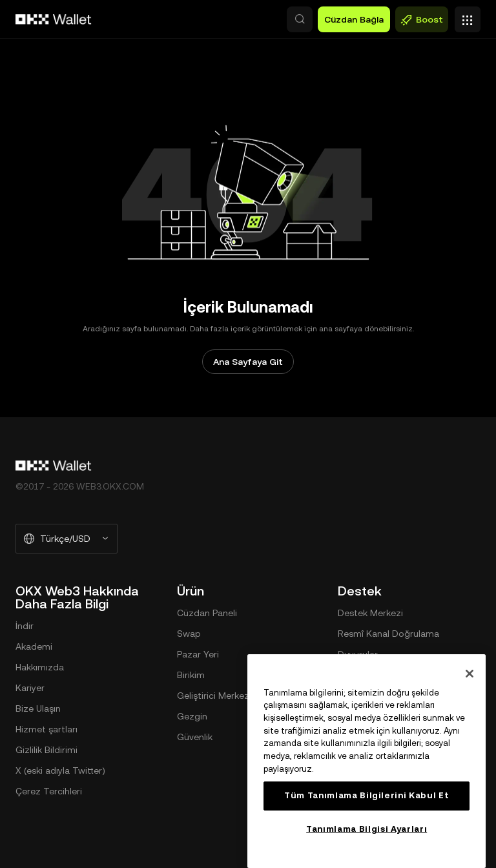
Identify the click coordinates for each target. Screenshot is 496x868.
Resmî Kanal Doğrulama (388, 634)
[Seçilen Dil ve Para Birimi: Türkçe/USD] (67, 539)
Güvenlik (195, 737)
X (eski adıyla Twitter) (60, 770)
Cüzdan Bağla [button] (354, 19)
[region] (367, 761)
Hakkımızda (40, 667)
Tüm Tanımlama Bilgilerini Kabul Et (367, 795)
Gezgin (192, 716)
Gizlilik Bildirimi (46, 750)
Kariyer (30, 688)
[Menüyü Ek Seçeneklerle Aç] (468, 16)
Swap (189, 634)
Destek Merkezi (370, 613)
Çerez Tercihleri (49, 791)
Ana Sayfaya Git (248, 362)
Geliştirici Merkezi (214, 696)
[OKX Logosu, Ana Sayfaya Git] (54, 19)
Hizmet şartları (46, 729)
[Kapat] (470, 674)
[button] (300, 19)
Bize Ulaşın (38, 708)
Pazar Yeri (198, 654)
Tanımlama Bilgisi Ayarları (367, 829)
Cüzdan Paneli (207, 613)
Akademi (34, 646)
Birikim (191, 675)
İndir (25, 626)
